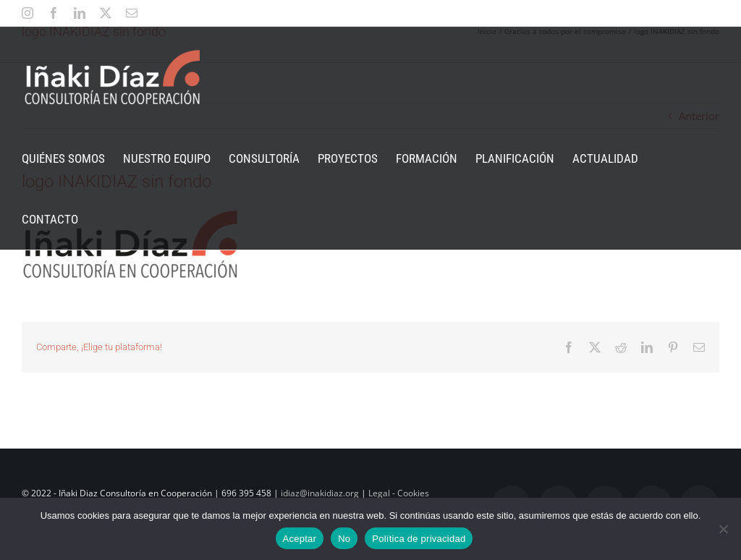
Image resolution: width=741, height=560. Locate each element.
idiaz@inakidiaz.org (320, 493)
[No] (723, 529)
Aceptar (300, 539)
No (344, 539)
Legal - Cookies (399, 493)
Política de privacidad (419, 539)
